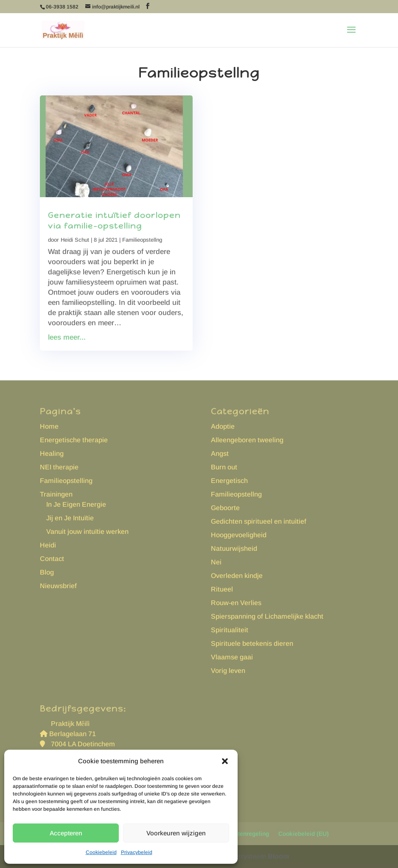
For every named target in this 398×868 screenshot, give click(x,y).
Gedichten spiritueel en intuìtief (259, 521)
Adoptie (223, 426)
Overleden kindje (237, 576)
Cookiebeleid (101, 852)
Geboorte (225, 508)
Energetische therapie (74, 440)
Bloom (278, 856)
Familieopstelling (66, 481)
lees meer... (67, 337)
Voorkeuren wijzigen (176, 833)
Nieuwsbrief (58, 586)
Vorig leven (228, 671)
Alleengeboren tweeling (247, 440)
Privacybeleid (137, 852)
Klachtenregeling (245, 834)
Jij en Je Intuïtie (70, 518)
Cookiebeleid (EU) (304, 834)
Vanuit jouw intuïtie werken (87, 532)
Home (49, 426)
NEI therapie (59, 467)
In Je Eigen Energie (76, 504)
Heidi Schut (75, 240)
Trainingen (56, 494)
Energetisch (229, 481)
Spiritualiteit (230, 630)
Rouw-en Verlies (236, 603)
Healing (52, 454)
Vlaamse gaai (232, 657)
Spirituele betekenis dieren (252, 643)
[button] (225, 761)
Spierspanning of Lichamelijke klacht (267, 616)
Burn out (224, 467)
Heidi (48, 545)
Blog (47, 572)
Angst (220, 454)
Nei (216, 562)
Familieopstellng (142, 240)
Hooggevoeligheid (239, 535)
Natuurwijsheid (234, 548)
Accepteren (66, 833)
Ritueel (222, 589)
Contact (52, 559)
